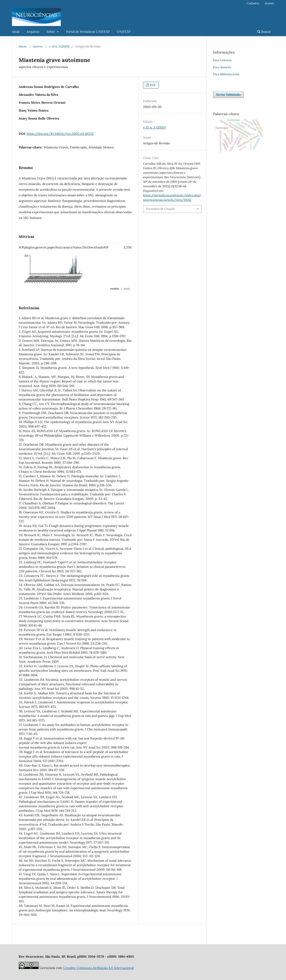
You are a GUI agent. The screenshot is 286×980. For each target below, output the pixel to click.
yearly (127, 289)
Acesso (269, 3)
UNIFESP (124, 32)
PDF (152, 85)
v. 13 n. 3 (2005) (59, 46)
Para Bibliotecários (226, 74)
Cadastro (253, 3)
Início (23, 46)
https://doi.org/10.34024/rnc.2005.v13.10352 (60, 134)
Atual (16, 32)
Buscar (264, 32)
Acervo (38, 46)
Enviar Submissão (228, 95)
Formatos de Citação (161, 209)
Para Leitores (222, 60)
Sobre (51, 32)
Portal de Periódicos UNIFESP (88, 32)
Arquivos (33, 32)
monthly (114, 289)
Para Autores (222, 67)
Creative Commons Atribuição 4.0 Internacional (98, 968)
